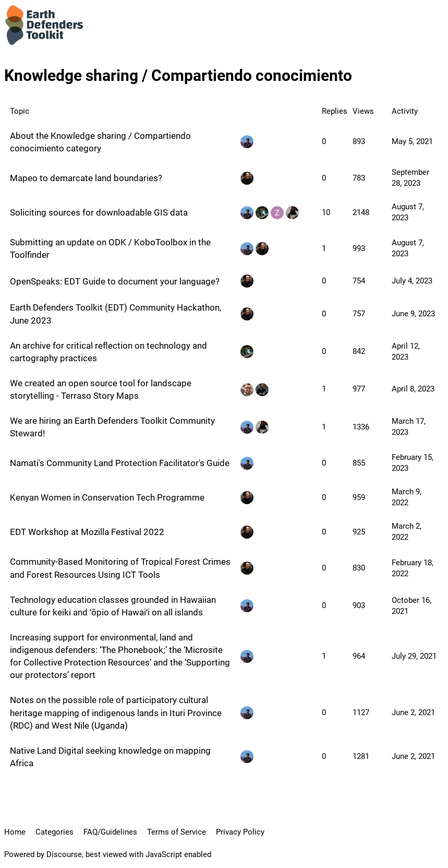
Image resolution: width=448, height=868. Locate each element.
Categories (55, 832)
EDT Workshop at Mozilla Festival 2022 (87, 532)
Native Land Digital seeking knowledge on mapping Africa (110, 757)
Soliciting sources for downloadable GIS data (99, 212)
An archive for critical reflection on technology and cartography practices (108, 352)
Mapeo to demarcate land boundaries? (86, 178)
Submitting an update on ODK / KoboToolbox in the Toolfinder (110, 248)
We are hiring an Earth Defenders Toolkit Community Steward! (112, 427)
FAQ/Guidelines (110, 832)
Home (15, 832)
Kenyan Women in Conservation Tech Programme (107, 497)
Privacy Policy (240, 832)
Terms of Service (177, 832)
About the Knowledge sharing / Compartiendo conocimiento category (100, 142)
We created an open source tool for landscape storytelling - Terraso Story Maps (101, 389)
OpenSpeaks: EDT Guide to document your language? (115, 281)
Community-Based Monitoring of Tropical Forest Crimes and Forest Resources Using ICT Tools (120, 568)
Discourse (64, 854)
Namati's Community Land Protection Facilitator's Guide (120, 463)
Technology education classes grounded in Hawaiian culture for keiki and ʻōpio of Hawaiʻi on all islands (113, 606)
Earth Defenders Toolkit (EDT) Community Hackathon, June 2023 (116, 314)
